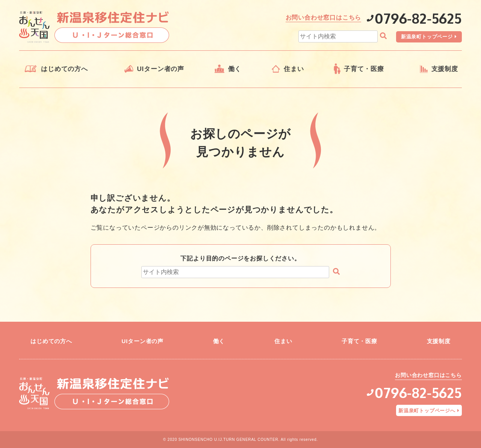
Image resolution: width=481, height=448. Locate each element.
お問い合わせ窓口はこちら (324, 17)
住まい (294, 69)
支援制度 (445, 69)
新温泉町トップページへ (427, 411)
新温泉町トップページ (427, 37)
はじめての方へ (64, 69)
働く (235, 69)
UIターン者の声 (161, 69)
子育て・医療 (364, 69)
